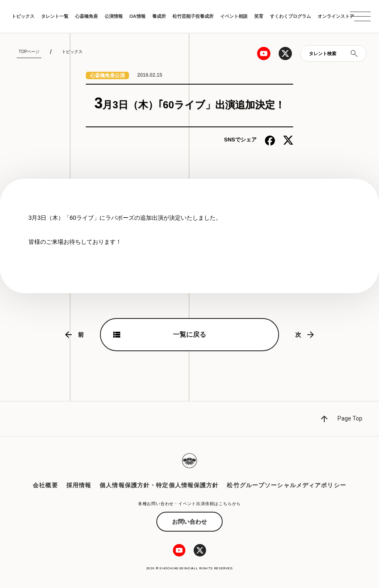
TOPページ (29, 52)
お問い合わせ (189, 522)
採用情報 (79, 485)
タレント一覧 (55, 16)
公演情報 (114, 16)
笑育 (259, 16)
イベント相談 (234, 16)
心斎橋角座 (86, 16)
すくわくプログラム (290, 16)
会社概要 (45, 485)
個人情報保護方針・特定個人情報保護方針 (159, 485)
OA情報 (137, 16)
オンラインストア (336, 16)
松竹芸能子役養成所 (193, 16)
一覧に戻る (189, 334)
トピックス (23, 16)
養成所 (159, 16)
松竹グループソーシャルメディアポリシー (286, 485)
